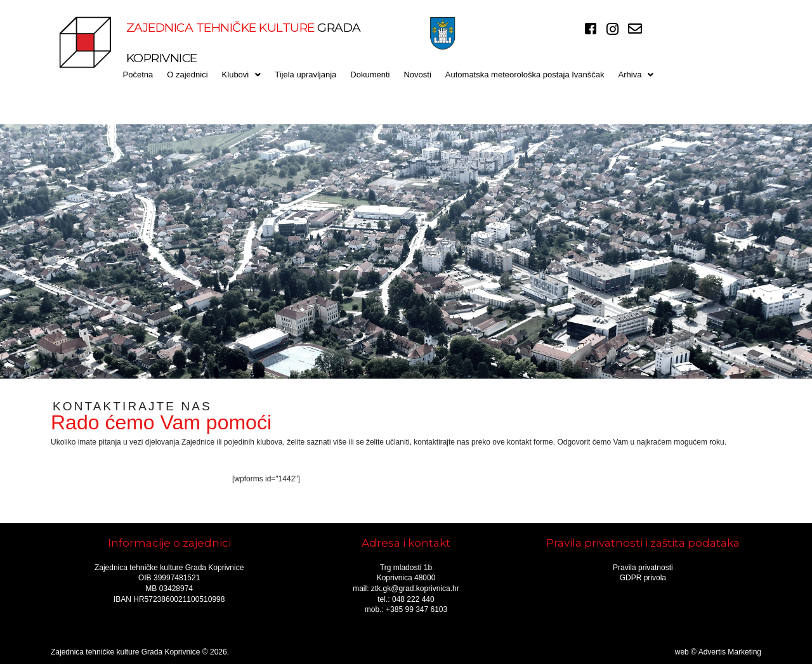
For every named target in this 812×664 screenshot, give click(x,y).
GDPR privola (643, 578)
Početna (138, 75)
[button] (242, 75)
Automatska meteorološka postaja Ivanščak (525, 75)
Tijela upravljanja (305, 75)
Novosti (417, 75)
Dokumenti (370, 75)
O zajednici (187, 75)
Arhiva (636, 75)
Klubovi (242, 75)
